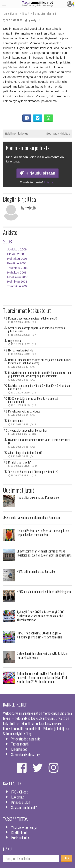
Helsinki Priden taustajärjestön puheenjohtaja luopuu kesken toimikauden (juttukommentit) (40, 361)
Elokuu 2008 (15, 254)
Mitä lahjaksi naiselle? (20, 462)
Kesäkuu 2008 (17, 263)
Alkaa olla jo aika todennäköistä (25, 452)
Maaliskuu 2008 (18, 277)
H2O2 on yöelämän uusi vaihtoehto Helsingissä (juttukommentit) (33, 400)
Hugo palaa (14, 341)
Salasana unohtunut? (24, 807)
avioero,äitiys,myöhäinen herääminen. (28, 430)
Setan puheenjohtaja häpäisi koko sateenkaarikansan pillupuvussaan (36, 329)
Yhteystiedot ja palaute (26, 739)
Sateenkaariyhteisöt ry (25, 754)
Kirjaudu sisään (38, 173)
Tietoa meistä (20, 744)
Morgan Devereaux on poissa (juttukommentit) (33, 318)
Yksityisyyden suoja (24, 827)
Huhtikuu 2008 (17, 272)
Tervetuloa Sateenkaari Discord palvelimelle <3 (33, 472)
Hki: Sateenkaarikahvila (21, 350)
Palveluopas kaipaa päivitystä (24, 411)
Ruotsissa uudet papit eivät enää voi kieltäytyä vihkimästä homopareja (39, 387)
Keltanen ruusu (16, 421)
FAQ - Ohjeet (19, 792)
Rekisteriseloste (22, 837)
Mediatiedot (19, 749)
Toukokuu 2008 (17, 268)
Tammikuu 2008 (18, 286)
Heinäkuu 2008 (17, 259)
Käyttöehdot (19, 832)
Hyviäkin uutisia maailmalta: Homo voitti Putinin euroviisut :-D (39, 441)
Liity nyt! (50, 182)
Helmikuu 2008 (17, 281)
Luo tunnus (18, 797)
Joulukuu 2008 (17, 249)
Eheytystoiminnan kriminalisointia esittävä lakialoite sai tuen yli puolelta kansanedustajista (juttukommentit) (40, 374)
